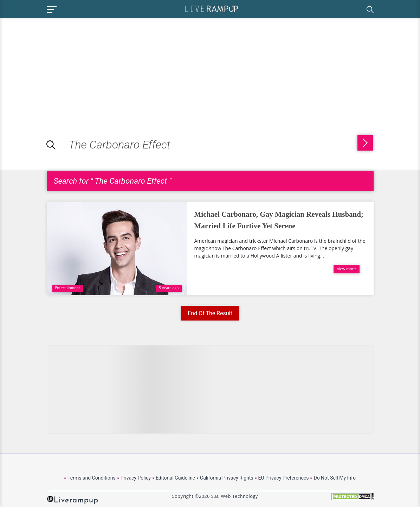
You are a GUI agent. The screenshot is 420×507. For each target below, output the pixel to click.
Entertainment (68, 288)
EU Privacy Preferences (284, 478)
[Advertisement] (59, 68)
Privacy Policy (136, 478)
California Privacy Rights (227, 478)
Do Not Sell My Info (334, 478)
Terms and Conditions (92, 478)
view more (346, 269)
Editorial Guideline (175, 478)
